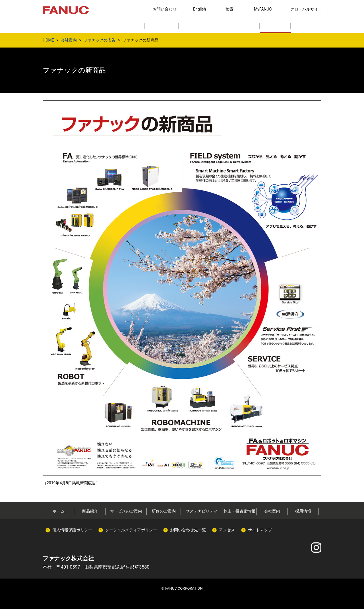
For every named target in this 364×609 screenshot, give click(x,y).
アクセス (227, 530)
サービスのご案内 (126, 511)
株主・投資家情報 (239, 511)
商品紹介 (90, 511)
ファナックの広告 (100, 40)
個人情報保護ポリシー (72, 530)
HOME (48, 40)
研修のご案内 (164, 511)
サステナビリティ (202, 511)
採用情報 (303, 511)
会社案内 (69, 40)
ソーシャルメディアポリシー (131, 530)
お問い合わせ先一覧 (188, 530)
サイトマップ (260, 530)
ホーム (59, 511)
